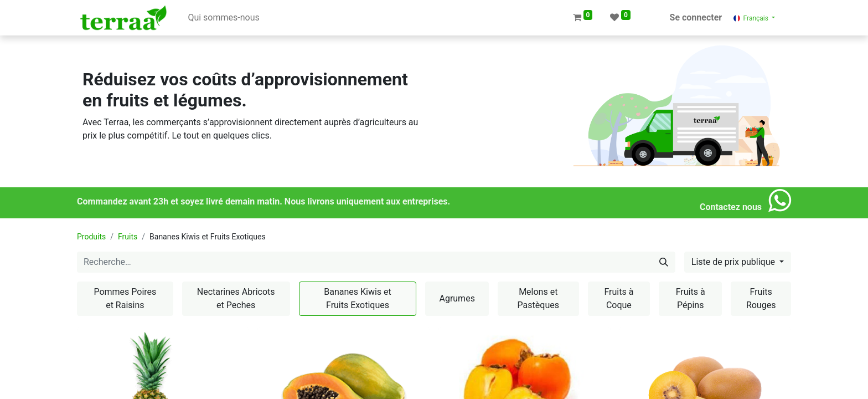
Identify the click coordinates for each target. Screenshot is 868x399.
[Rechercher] (664, 262)
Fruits (128, 237)
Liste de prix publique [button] (734, 262)
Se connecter (696, 17)
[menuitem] (223, 18)
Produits (91, 237)
